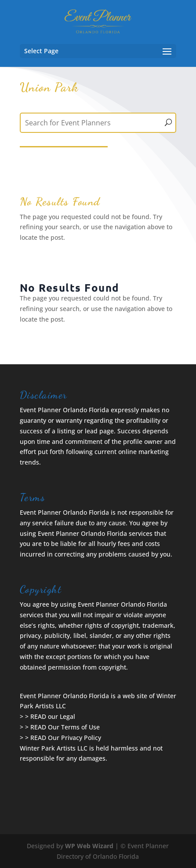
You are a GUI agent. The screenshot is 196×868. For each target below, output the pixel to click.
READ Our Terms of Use (65, 727)
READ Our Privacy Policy (66, 738)
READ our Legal (53, 716)
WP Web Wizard (89, 846)
